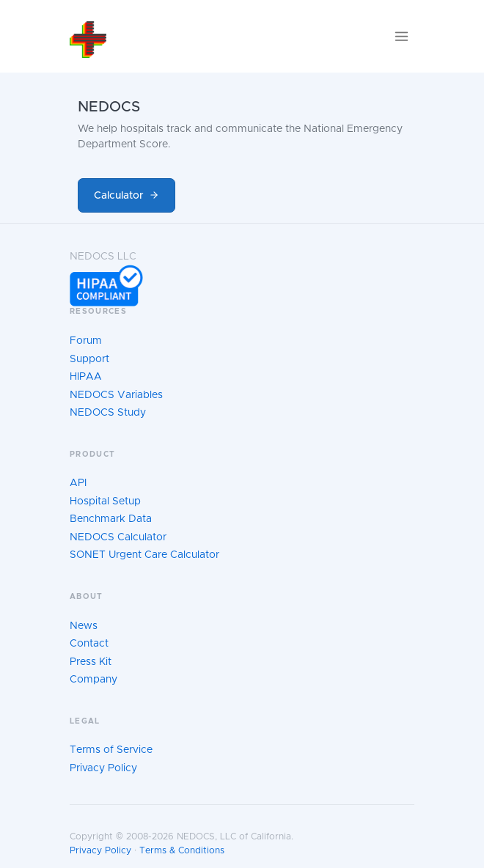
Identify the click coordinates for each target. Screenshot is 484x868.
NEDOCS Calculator (118, 537)
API (78, 483)
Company (93, 680)
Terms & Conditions (182, 851)
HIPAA (86, 377)
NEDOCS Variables (116, 395)
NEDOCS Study (108, 413)
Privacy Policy (103, 768)
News (84, 626)
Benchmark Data (111, 519)
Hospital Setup (105, 501)
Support (89, 359)
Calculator (126, 195)
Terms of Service (111, 750)
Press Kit (91, 662)
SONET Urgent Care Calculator (144, 555)
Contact (89, 644)
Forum (86, 341)
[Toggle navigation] (401, 36)
